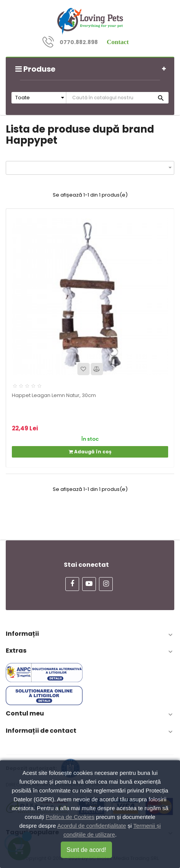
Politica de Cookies (70, 817)
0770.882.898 (79, 42)
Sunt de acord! (86, 850)
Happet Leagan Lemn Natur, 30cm (54, 395)
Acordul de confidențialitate (92, 826)
